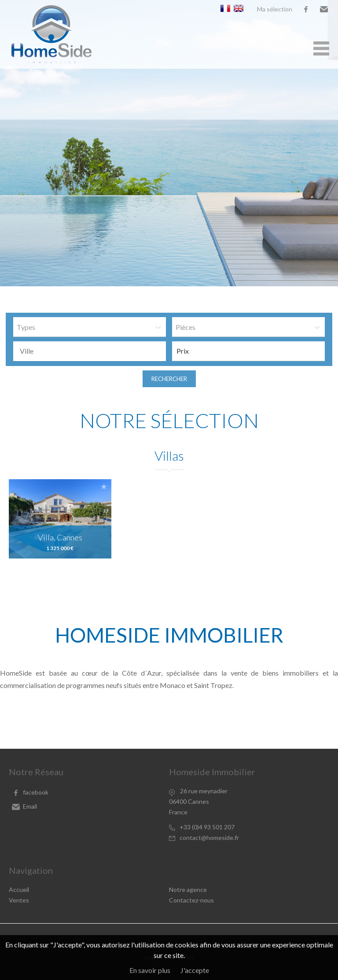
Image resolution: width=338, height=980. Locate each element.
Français (225, 8)
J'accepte (195, 970)
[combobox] (90, 351)
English (239, 8)
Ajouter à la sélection (104, 486)
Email (324, 9)
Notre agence (188, 889)
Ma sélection (275, 9)
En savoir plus (150, 970)
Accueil (19, 889)
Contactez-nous (191, 900)
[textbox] (92, 351)
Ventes (19, 900)
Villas (169, 455)
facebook (306, 9)
